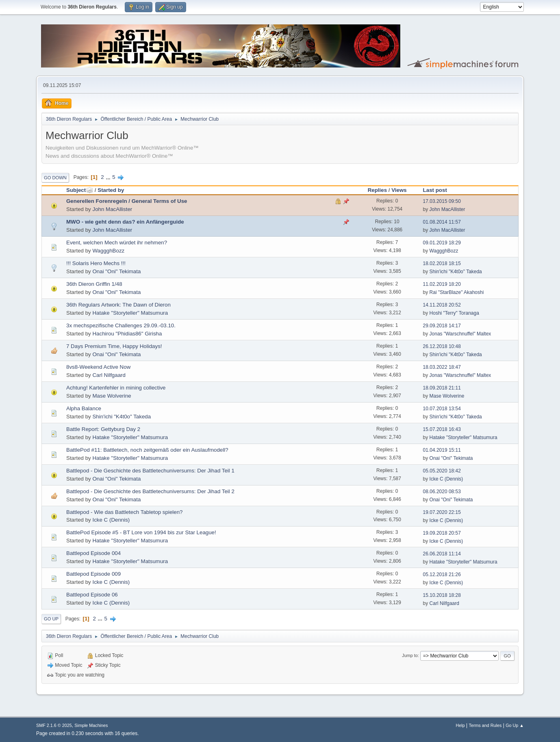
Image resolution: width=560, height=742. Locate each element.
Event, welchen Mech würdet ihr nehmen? (117, 243)
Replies (377, 190)
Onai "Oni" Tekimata (116, 271)
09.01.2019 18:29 (442, 243)
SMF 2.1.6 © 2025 (54, 725)
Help (460, 725)
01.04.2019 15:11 (442, 450)
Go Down (55, 178)
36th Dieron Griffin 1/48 (94, 284)
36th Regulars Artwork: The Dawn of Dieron (118, 305)
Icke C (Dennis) (446, 479)
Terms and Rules (485, 725)
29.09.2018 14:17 (442, 326)
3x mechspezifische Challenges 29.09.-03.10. (121, 325)
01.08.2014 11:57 (442, 222)
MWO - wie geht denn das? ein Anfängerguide (125, 222)
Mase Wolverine (112, 396)
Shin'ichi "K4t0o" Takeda (456, 272)
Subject (80, 190)
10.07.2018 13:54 (442, 409)
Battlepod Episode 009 (93, 574)
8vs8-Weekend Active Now (98, 367)
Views (399, 190)
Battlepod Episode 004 (93, 553)
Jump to (410, 655)
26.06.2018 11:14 (442, 554)
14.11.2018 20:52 (442, 305)
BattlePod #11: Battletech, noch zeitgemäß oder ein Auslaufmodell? (147, 450)
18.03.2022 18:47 (442, 367)
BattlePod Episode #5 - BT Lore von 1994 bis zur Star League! (141, 532)
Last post (435, 190)
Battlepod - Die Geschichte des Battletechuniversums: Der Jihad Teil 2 (150, 491)
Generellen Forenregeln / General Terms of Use (127, 201)
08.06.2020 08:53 (442, 492)
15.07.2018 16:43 (442, 429)
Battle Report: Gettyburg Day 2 (103, 429)
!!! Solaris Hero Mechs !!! (96, 263)
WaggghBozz (108, 251)
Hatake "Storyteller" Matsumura (130, 313)
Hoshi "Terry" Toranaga (454, 313)
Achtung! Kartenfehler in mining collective (116, 388)
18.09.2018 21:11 (442, 388)
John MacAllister (112, 209)
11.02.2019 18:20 (442, 284)
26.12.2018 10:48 (442, 346)
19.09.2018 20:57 (442, 533)
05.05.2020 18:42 (442, 471)
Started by (111, 190)
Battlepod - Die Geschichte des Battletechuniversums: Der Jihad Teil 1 (150, 471)
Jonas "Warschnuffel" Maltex (460, 334)
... (109, 177)
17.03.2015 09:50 (442, 201)
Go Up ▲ (515, 725)
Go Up (51, 619)
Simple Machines (91, 725)
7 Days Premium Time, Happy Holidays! (114, 346)
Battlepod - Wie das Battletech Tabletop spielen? (125, 512)
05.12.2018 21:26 (442, 574)
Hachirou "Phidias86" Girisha (127, 334)
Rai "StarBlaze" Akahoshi (457, 292)
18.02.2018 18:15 (442, 263)
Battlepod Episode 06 (92, 595)
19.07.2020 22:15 (442, 512)
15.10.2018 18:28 (442, 595)
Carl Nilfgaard (109, 375)
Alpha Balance (84, 408)
